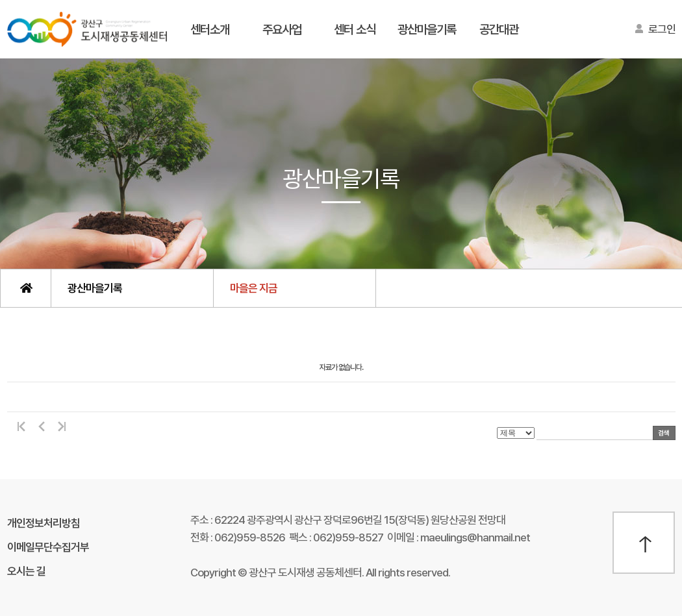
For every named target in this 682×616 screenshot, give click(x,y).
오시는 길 (26, 571)
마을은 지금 (254, 288)
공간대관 (499, 30)
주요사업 (282, 30)
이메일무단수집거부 (48, 547)
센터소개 (210, 30)
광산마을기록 (427, 30)
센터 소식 (355, 30)
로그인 (662, 29)
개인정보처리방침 (44, 523)
